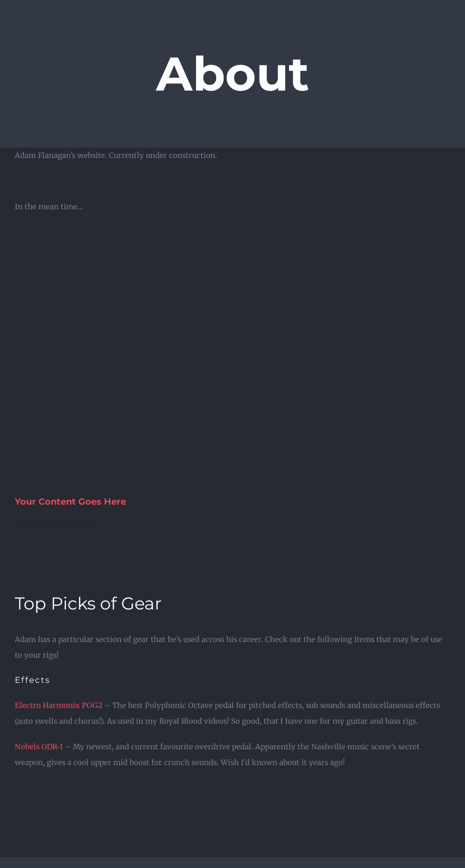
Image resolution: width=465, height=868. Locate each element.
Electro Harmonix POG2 (59, 705)
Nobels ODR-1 (39, 747)
